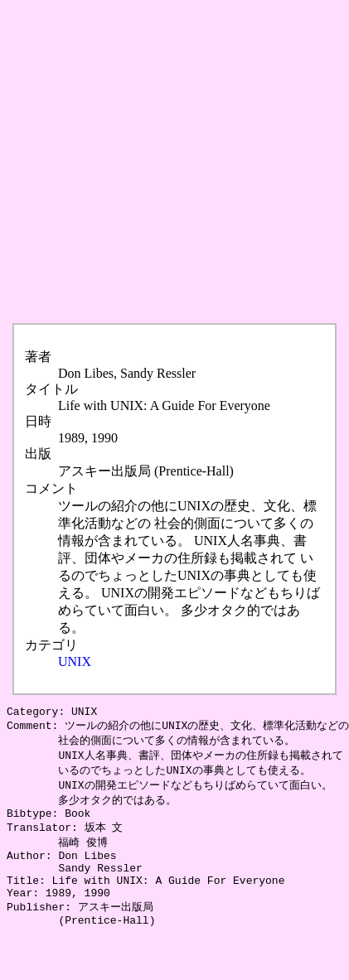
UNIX (75, 661)
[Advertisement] (155, 162)
